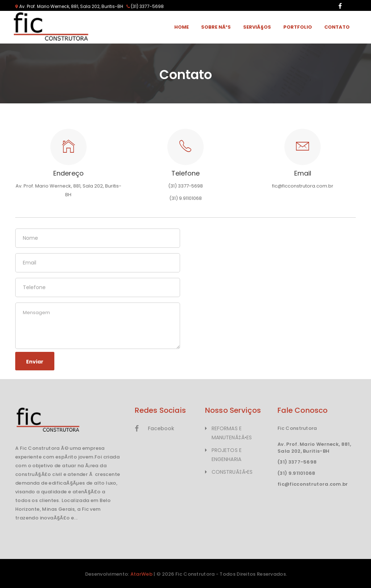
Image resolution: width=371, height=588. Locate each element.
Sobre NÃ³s (216, 27)
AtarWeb (141, 574)
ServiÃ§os (257, 27)
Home (182, 27)
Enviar (35, 362)
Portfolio (298, 27)
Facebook (155, 428)
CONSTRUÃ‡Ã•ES (232, 472)
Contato (337, 27)
